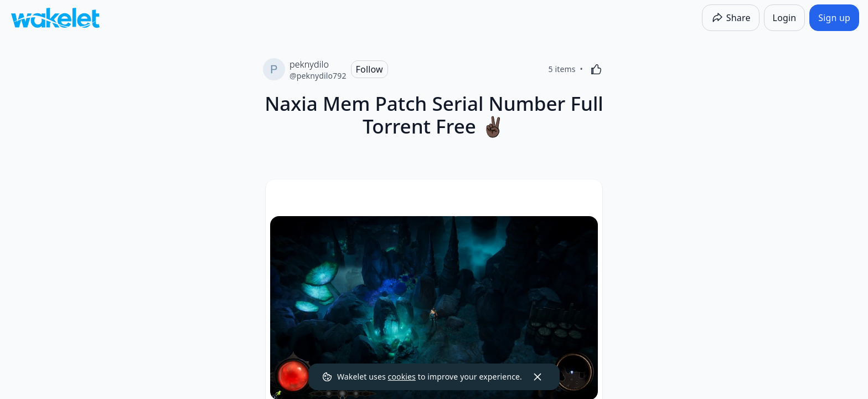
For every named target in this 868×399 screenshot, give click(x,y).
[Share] (731, 18)
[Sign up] (834, 18)
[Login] (785, 18)
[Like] (596, 69)
